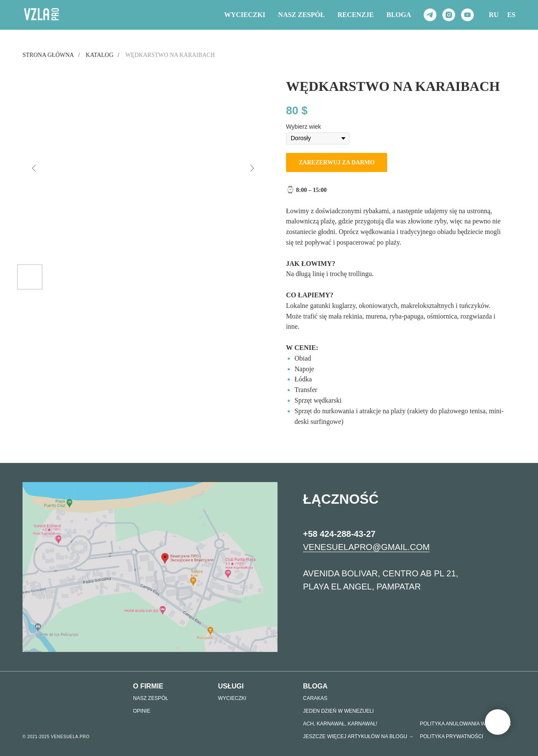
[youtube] (467, 15)
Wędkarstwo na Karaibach (170, 55)
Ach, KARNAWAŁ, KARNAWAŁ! (340, 724)
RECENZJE (355, 15)
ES (511, 15)
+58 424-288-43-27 (339, 539)
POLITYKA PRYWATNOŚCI (452, 736)
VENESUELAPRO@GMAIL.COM (366, 553)
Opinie (142, 711)
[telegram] (430, 15)
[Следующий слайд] (252, 168)
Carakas (315, 698)
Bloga (399, 15)
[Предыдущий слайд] (34, 168)
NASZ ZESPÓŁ (301, 15)
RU (494, 15)
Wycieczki (245, 15)
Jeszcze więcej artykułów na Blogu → (358, 736)
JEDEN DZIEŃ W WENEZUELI (338, 711)
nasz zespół (151, 698)
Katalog (100, 55)
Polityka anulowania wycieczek (466, 724)
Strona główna (48, 55)
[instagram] (449, 15)
